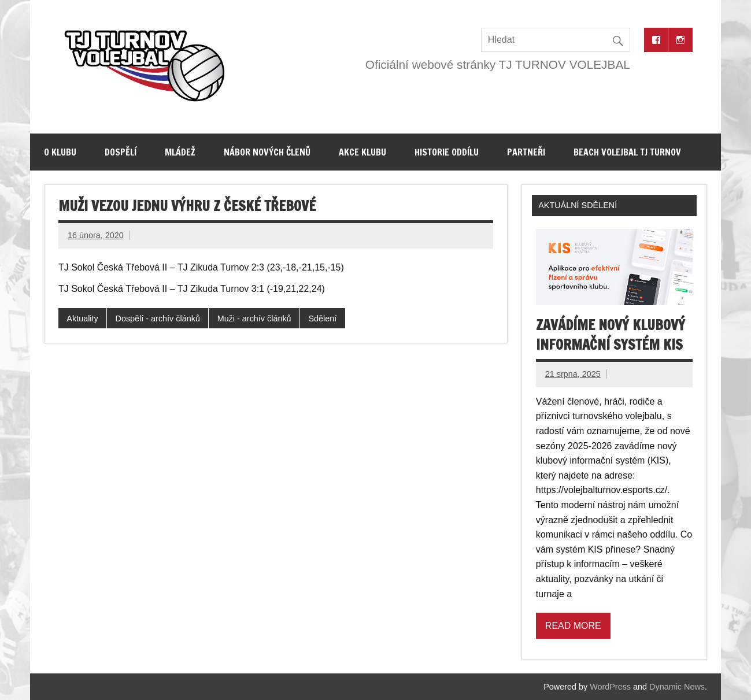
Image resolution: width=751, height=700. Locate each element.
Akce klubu (362, 152)
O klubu (60, 152)
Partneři (526, 152)
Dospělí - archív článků (158, 318)
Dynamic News (677, 687)
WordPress (610, 687)
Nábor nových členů (267, 152)
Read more (573, 626)
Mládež (180, 152)
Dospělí (121, 152)
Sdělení (322, 318)
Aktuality (82, 318)
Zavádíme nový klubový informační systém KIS (611, 335)
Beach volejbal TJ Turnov (627, 152)
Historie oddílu (447, 152)
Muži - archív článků (254, 318)
